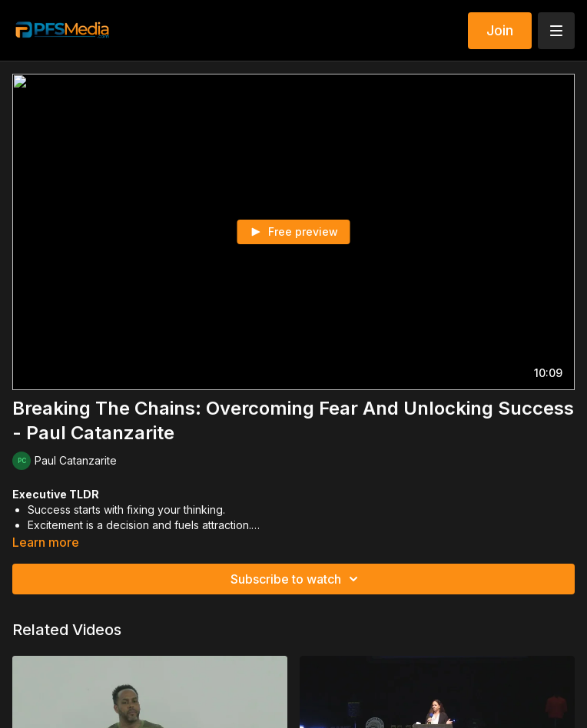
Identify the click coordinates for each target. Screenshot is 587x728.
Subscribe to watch (297, 579)
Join (500, 30)
